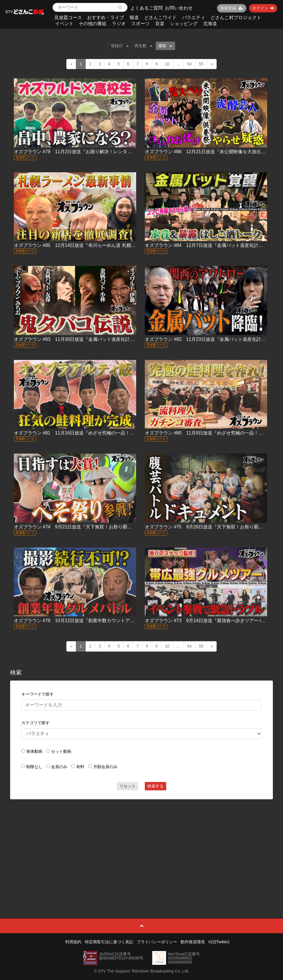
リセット (128, 786)
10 (167, 64)
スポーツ (140, 24)
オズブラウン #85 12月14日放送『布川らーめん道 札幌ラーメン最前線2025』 (96, 245)
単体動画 (34, 751)
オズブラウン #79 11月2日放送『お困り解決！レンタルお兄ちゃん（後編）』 (96, 152)
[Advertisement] (142, 846)
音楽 (160, 24)
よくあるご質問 (147, 8)
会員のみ (59, 767)
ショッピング (184, 24)
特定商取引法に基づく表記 (109, 942)
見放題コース (68, 17)
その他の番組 (93, 24)
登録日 (120, 46)
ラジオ (119, 24)
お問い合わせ (179, 8)
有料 (80, 767)
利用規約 (73, 942)
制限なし (34, 767)
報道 (134, 17)
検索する (155, 786)
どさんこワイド (160, 17)
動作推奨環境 (193, 942)
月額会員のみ (105, 767)
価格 (165, 46)
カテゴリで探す (35, 723)
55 (201, 64)
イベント (64, 24)
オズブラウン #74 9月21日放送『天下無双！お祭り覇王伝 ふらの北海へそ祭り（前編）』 (110, 527)
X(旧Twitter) (219, 942)
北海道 (210, 24)
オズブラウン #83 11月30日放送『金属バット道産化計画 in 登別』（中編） (93, 339)
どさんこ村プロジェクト (236, 17)
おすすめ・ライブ (106, 17)
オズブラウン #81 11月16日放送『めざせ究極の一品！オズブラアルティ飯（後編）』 (104, 433)
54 (190, 64)
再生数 (143, 46)
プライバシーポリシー (157, 942)
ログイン (263, 8)
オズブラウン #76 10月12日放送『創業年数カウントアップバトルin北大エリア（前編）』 (108, 621)
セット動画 (61, 751)
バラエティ (194, 17)
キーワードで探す (38, 694)
